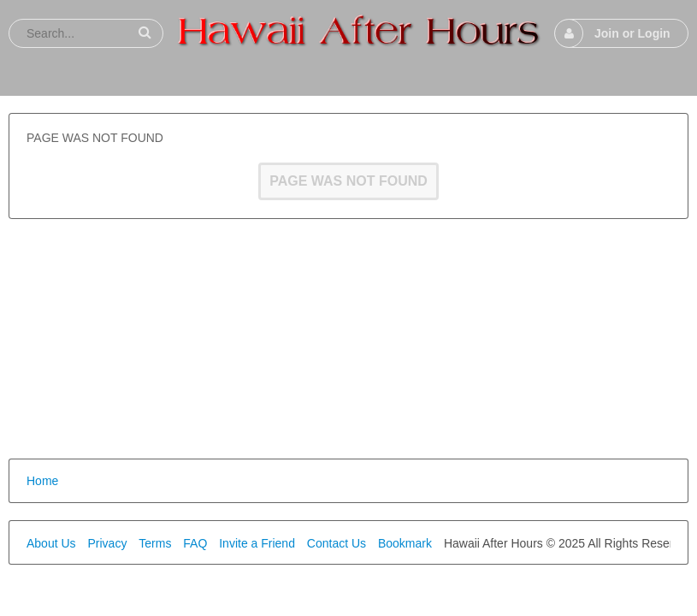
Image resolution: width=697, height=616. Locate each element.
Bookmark (405, 543)
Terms (155, 543)
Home (42, 481)
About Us (51, 543)
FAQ (195, 543)
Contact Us (337, 543)
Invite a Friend (257, 543)
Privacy (107, 543)
